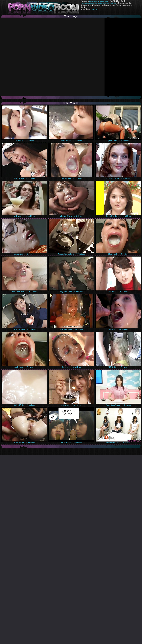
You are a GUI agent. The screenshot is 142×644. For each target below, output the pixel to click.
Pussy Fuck (94, 9)
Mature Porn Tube (87, 3)
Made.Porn (114, 3)
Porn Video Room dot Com (99, 1)
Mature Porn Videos (102, 3)
